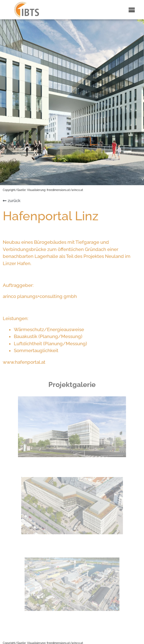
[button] (132, 10)
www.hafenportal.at (24, 362)
